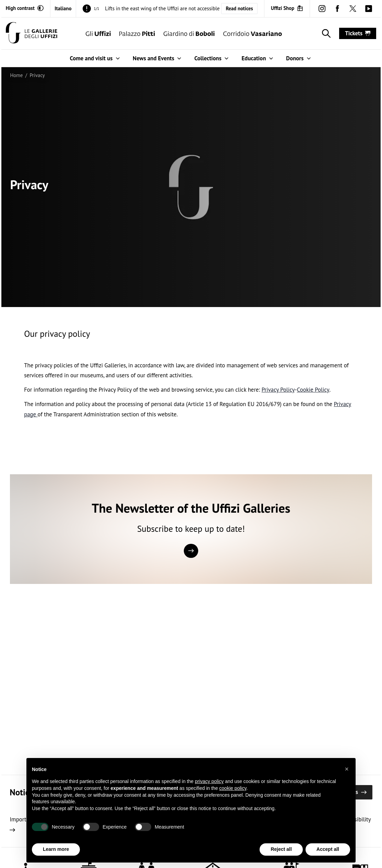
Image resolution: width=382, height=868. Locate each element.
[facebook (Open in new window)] (338, 8)
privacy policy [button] (209, 781)
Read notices (239, 8)
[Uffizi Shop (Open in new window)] (287, 8)
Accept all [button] (328, 849)
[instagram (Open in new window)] (322, 8)
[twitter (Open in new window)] (353, 8)
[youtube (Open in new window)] (368, 8)
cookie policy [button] (233, 788)
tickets (358, 33)
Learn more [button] (56, 849)
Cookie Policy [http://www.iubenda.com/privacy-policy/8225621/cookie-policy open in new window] (313, 390)
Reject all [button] (281, 849)
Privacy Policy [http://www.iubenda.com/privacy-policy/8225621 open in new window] (278, 390)
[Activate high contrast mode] (25, 8)
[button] (347, 769)
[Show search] (325, 34)
